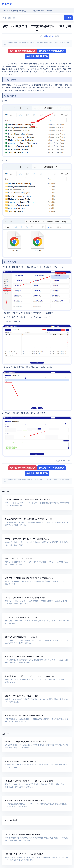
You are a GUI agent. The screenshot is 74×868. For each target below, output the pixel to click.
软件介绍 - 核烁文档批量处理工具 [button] (52, 51)
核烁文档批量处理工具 (18, 11)
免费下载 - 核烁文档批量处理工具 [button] (22, 51)
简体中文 (46, 36)
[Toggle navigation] (69, 4)
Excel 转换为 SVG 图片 (36, 11)
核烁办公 (7, 4)
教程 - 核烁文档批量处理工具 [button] (37, 56)
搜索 (68, 18)
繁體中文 (51, 36)
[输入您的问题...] (34, 18)
